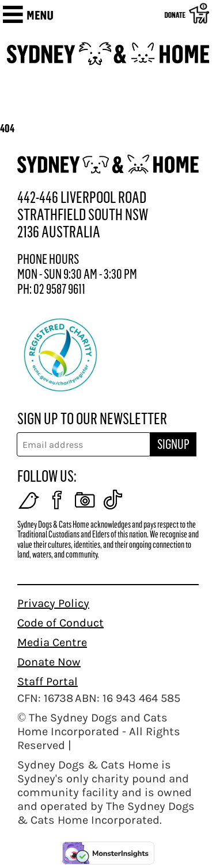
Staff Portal (48, 681)
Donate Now (49, 662)
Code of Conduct (60, 623)
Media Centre (52, 642)
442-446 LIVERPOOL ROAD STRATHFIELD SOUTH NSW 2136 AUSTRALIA (83, 215)
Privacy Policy (53, 603)
